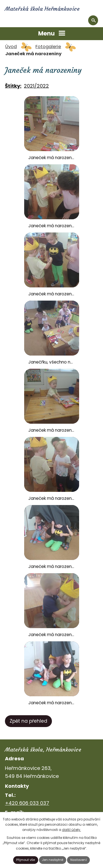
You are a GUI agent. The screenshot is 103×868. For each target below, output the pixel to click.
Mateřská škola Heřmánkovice (42, 9)
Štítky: (13, 86)
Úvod (11, 47)
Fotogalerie (48, 47)
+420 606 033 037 (27, 803)
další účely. (72, 830)
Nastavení (79, 860)
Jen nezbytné (53, 860)
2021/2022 (36, 86)
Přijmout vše (26, 860)
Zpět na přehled (28, 721)
